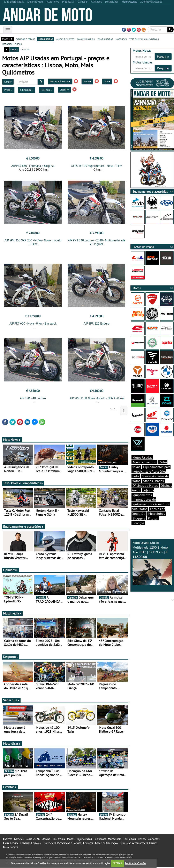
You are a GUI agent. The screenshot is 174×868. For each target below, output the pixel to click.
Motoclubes (157, 514)
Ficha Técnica (11, 844)
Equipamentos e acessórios (23, 528)
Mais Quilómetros (60, 81)
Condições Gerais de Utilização (100, 844)
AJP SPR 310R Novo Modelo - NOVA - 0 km (97, 399)
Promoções (100, 840)
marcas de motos (65, 39)
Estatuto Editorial (31, 844)
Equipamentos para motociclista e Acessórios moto (151, 472)
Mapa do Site (10, 848)
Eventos (10, 788)
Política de (135, 863)
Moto (87, 81)
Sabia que (11, 701)
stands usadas (105, 39)
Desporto (11, 658)
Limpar (8, 82)
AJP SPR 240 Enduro (33, 399)
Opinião (46, 840)
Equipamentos (84, 840)
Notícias (19, 840)
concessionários (86, 39)
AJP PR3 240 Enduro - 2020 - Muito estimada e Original (97, 242)
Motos (71, 840)
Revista (142, 840)
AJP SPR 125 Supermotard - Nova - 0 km (97, 166)
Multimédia (12, 615)
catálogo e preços (25, 39)
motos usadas (45, 39)
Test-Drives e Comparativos (23, 484)
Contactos (154, 840)
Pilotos (153, 518)
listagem (25, 49)
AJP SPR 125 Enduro (97, 325)
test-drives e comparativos (144, 39)
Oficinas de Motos (145, 485)
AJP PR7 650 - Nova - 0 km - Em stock (33, 325)
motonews (121, 39)
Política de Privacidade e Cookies (62, 844)
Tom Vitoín (59, 840)
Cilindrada (27, 90)
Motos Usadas (142, 457)
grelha (14, 49)
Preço (8, 90)
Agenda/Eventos (144, 462)
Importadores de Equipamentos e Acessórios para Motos (151, 504)
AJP (107, 81)
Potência (47, 90)
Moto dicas (12, 745)
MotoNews (12, 441)
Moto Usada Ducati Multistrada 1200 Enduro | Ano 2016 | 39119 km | (152, 563)
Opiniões (11, 571)
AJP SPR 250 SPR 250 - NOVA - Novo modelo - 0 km (33, 242)
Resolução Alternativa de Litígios (138, 844)
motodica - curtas (12, 44)
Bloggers (139, 518)
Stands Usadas (153, 481)
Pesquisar (163, 57)
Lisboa (64, 90)
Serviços (138, 523)
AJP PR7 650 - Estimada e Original (33, 166)
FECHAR (118, 863)
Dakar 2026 (33, 840)
